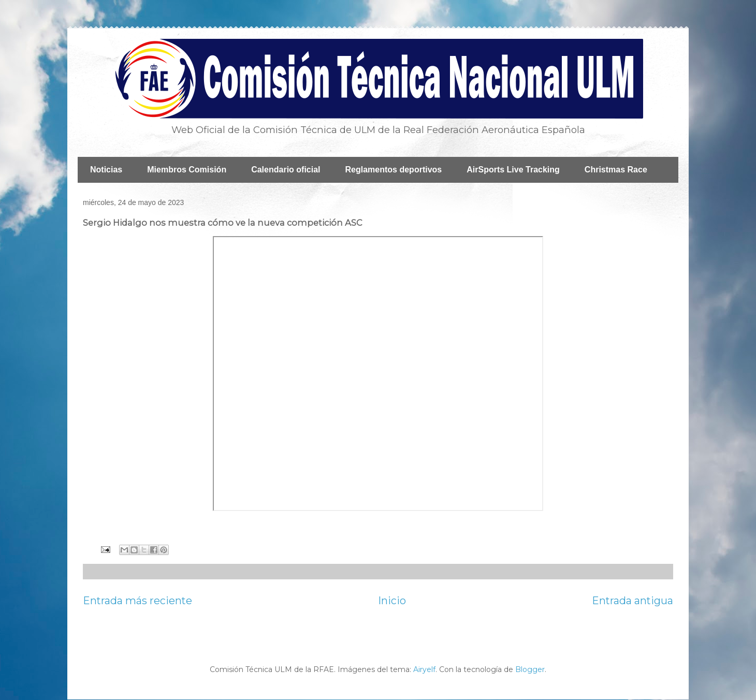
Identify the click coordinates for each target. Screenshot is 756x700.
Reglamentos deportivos (394, 170)
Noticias (106, 170)
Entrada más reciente (137, 601)
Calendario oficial (286, 170)
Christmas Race (616, 170)
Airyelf (424, 669)
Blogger (530, 669)
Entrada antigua (633, 601)
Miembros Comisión (187, 170)
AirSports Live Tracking (513, 170)
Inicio (392, 601)
